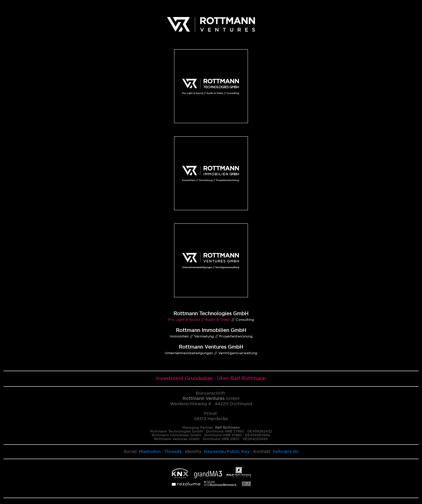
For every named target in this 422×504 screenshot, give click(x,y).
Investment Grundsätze (184, 379)
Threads (173, 452)
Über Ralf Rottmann (241, 379)
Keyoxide (214, 452)
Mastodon (150, 452)
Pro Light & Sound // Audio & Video (199, 320)
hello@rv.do (286, 452)
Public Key (238, 452)
